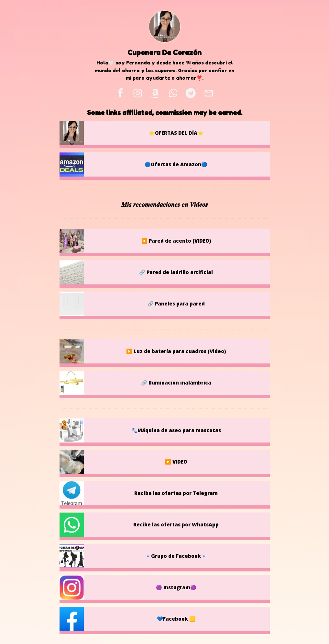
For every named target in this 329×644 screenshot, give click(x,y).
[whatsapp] (173, 93)
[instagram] (138, 93)
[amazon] (156, 93)
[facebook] (120, 93)
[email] (209, 93)
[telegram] (191, 93)
